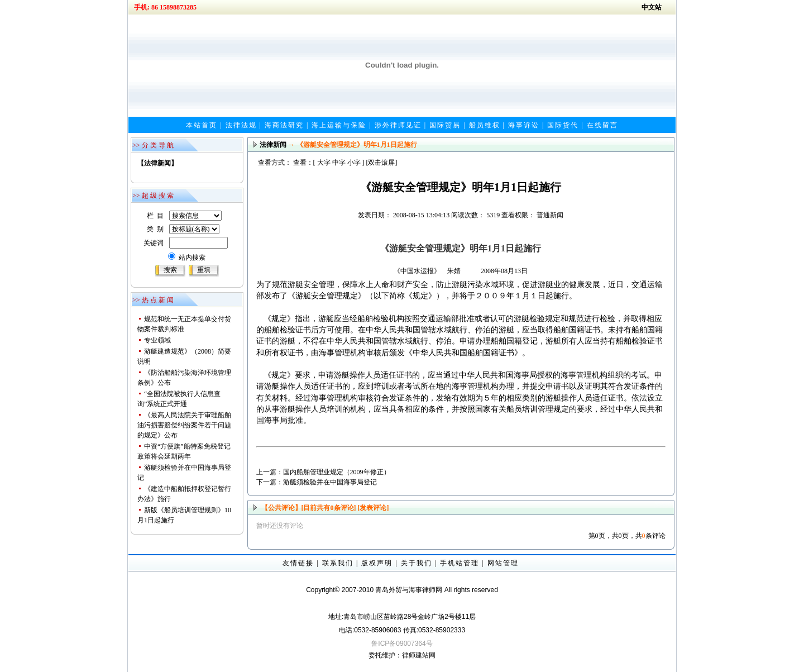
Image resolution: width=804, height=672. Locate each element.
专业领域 (157, 340)
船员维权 (485, 125)
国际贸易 (445, 125)
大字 (324, 163)
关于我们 (417, 563)
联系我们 (338, 563)
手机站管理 (460, 563)
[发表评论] (373, 508)
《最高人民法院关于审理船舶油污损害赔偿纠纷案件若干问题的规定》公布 (184, 425)
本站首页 (202, 125)
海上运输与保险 (339, 125)
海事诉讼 (524, 125)
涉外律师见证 (398, 125)
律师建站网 (419, 655)
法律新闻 (273, 145)
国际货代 (563, 125)
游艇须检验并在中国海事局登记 (330, 482)
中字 (339, 163)
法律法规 (241, 125)
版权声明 (377, 563)
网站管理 (503, 563)
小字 (354, 163)
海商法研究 (284, 125)
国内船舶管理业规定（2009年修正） (337, 472)
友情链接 (298, 563)
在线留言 (602, 125)
